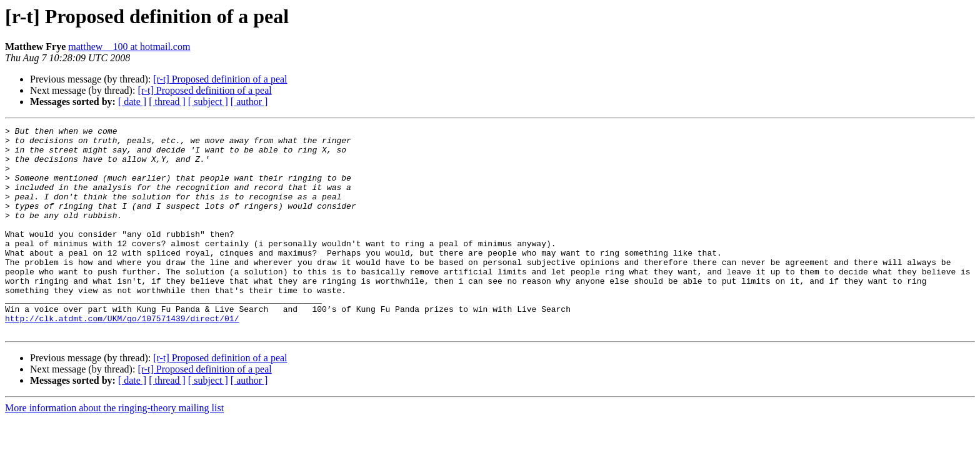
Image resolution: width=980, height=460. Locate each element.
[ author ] (249, 102)
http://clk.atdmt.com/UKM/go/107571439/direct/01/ (122, 357)
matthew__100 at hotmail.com (129, 47)
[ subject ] (208, 102)
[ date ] (132, 102)
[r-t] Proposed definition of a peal (220, 79)
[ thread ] (167, 102)
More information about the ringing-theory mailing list (114, 449)
